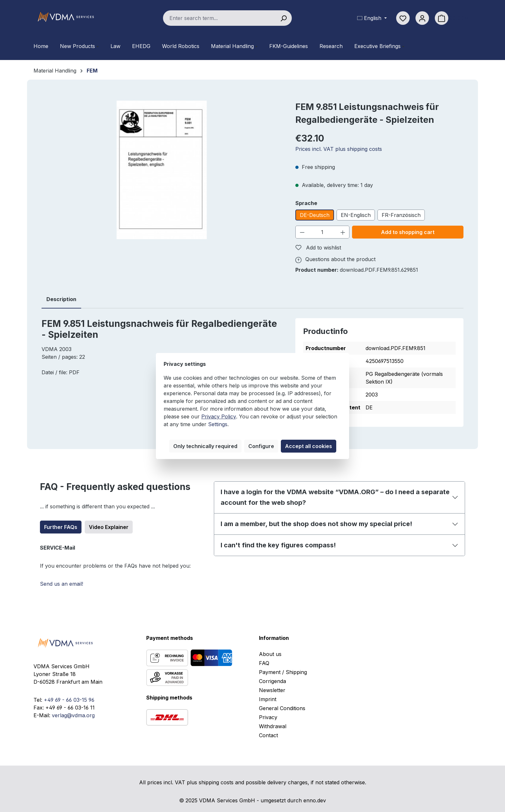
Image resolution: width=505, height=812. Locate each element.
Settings (218, 424)
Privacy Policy (219, 416)
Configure (261, 446)
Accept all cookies (309, 446)
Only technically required (205, 446)
